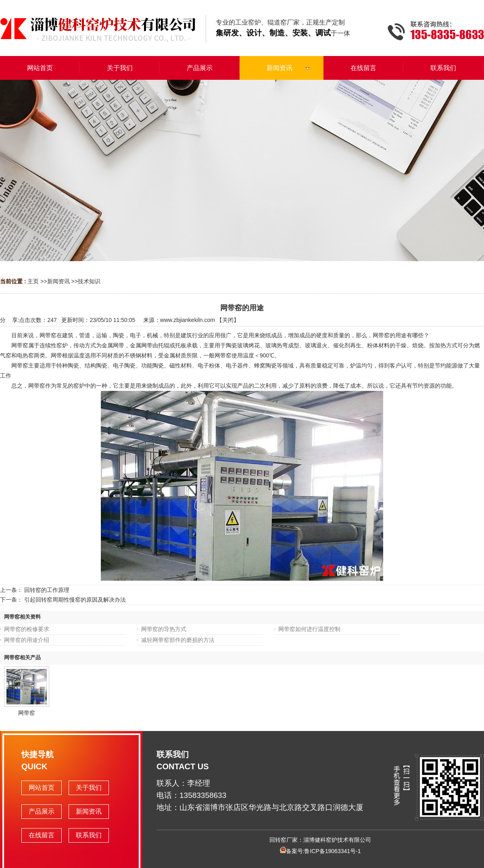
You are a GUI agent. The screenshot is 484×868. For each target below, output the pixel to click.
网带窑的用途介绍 (27, 640)
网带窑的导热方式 (164, 629)
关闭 (228, 320)
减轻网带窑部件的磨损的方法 (178, 640)
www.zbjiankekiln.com (188, 320)
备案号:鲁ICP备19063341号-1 (320, 851)
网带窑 (27, 713)
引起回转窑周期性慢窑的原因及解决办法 (75, 600)
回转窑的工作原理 (47, 590)
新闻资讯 (58, 281)
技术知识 (89, 281)
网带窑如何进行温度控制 (309, 629)
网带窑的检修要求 (27, 629)
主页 (33, 281)
